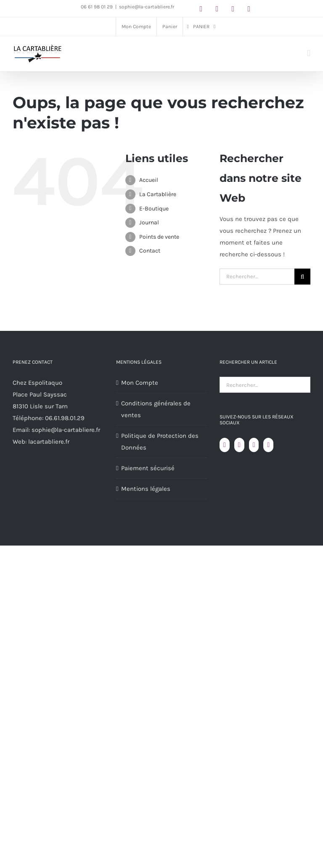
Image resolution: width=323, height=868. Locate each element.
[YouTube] (239, 445)
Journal (149, 222)
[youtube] (233, 9)
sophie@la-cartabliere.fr (147, 7)
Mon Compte (140, 383)
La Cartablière (158, 194)
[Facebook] (225, 445)
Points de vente (159, 237)
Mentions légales (146, 489)
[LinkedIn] (268, 445)
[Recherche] (302, 277)
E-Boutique (154, 209)
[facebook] (201, 9)
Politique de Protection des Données (160, 442)
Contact (150, 251)
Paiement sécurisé (148, 468)
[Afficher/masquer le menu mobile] (309, 53)
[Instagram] (254, 445)
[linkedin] (249, 9)
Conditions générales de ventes (156, 409)
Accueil (149, 180)
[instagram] (217, 9)
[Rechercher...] (257, 277)
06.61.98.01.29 (65, 418)
